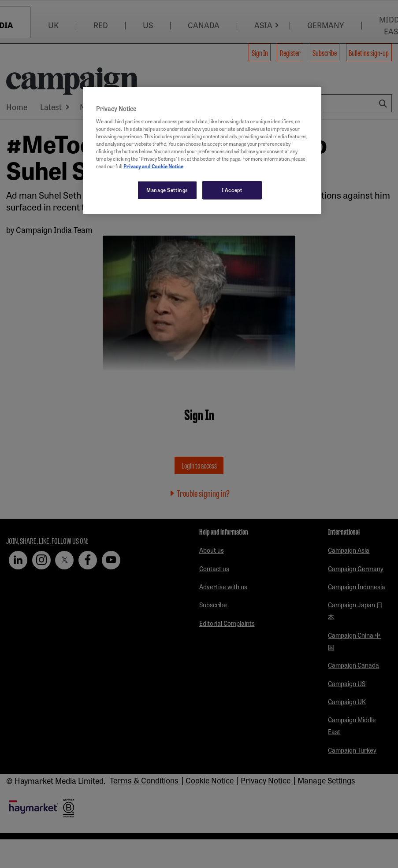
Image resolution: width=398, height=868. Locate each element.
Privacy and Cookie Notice (153, 166)
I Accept (232, 190)
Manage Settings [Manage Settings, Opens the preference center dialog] (167, 190)
